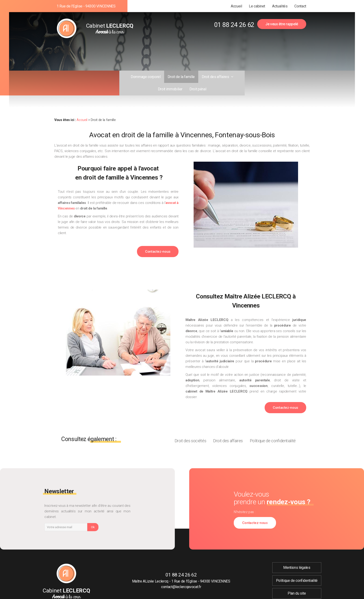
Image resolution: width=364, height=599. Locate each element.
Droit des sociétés (190, 428)
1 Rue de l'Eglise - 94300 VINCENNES (86, 6)
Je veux (282, 24)
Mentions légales (297, 555)
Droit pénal (253, 77)
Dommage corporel (118, 77)
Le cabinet (257, 6)
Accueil (236, 6)
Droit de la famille (153, 77)
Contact (300, 6)
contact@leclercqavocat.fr (181, 574)
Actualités (280, 6)
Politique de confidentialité (273, 428)
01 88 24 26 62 (234, 25)
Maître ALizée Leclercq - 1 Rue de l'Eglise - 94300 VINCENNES (181, 569)
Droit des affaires (188, 77)
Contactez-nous (158, 239)
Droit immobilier (225, 77)
